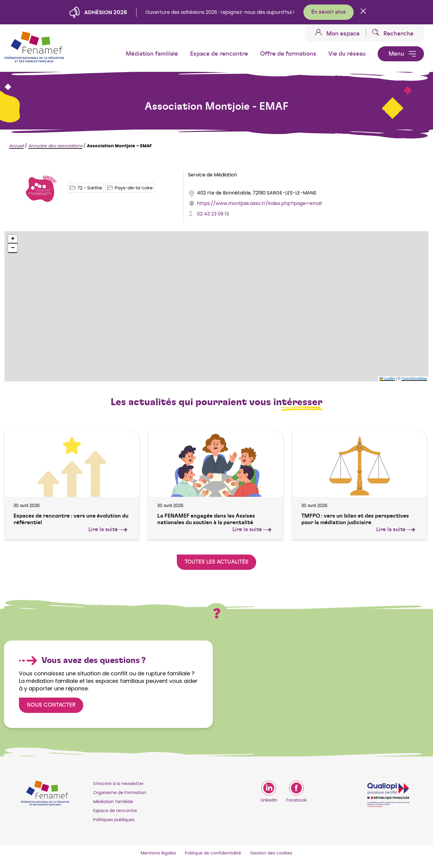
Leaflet (387, 379)
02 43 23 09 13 (213, 214)
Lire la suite (108, 530)
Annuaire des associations (55, 146)
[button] (13, 239)
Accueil (16, 146)
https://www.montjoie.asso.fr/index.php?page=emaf (259, 203)
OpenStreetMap (414, 379)
